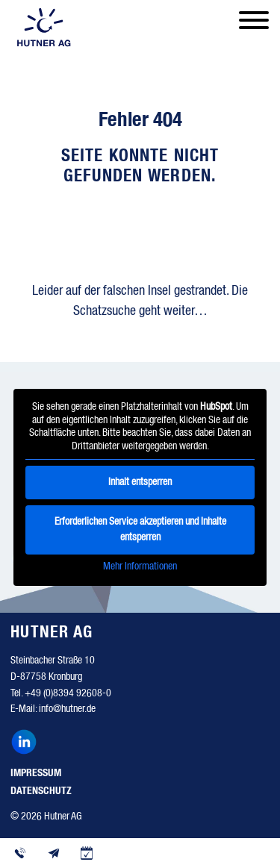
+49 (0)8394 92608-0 (68, 693)
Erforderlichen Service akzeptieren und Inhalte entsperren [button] (140, 530)
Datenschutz (41, 791)
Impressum (36, 773)
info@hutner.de (67, 709)
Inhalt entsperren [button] (140, 482)
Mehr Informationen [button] (140, 566)
